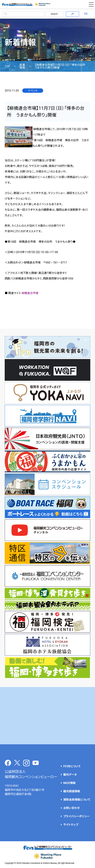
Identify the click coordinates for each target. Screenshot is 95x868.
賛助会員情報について (77, 800)
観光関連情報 (72, 791)
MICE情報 (69, 783)
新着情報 (22, 66)
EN (86, 14)
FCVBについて (72, 766)
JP (72, 14)
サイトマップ (71, 825)
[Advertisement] (48, 716)
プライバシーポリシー (76, 816)
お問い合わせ (72, 808)
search (54, 14)
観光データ (70, 775)
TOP (7, 66)
